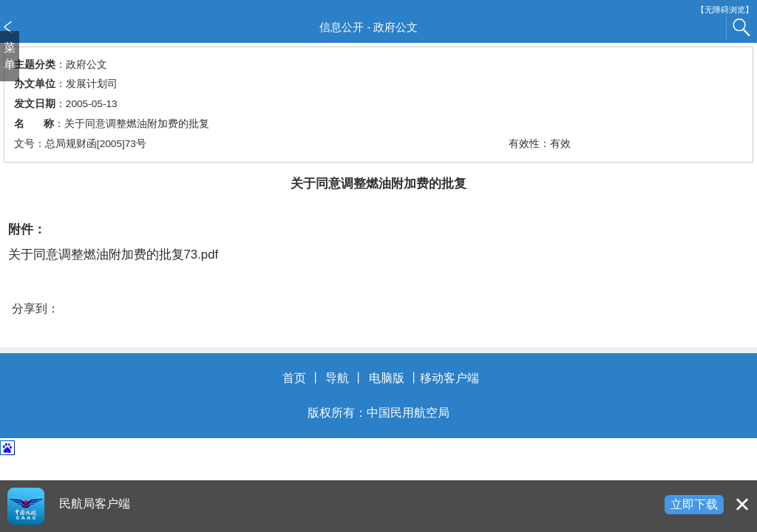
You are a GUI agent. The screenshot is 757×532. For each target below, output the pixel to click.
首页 (294, 378)
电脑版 (387, 378)
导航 (337, 378)
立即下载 (694, 504)
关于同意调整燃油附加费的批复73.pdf (113, 255)
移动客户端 (449, 378)
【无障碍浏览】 (725, 10)
